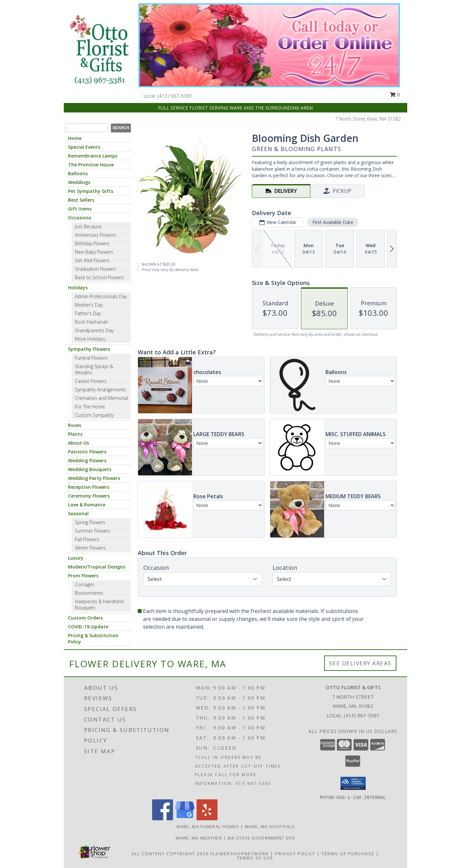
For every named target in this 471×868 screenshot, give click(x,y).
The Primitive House (91, 165)
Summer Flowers (93, 531)
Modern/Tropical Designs (97, 567)
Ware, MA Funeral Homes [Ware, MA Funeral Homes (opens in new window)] (208, 826)
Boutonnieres (89, 593)
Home (75, 138)
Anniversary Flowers (95, 235)
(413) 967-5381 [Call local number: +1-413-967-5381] (175, 96)
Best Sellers (81, 200)
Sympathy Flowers (89, 349)
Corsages (85, 584)
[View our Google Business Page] (185, 818)
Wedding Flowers (87, 460)
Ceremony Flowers (89, 496)
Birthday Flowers (92, 243)
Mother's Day (89, 305)
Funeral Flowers (91, 358)
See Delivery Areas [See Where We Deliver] (360, 663)
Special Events (84, 147)
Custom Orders (85, 618)
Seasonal (78, 513)
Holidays (78, 288)
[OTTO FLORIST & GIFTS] (99, 50)
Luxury (76, 558)
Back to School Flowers (99, 277)
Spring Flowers (90, 522)
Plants (75, 434)
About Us (78, 443)
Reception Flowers (89, 487)
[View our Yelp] (207, 818)
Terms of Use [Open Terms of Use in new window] (255, 858)
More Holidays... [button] (92, 339)
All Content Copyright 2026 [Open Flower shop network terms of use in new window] (170, 854)
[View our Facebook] (163, 818)
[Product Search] (87, 128)
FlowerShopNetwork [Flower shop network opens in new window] (240, 854)
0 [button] (395, 94)
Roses (75, 425)
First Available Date (333, 222)
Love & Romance (87, 505)
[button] (353, 783)
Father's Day (88, 313)
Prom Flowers (83, 576)
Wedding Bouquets (90, 469)
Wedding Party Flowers (94, 478)
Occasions (79, 218)
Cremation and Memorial (101, 398)
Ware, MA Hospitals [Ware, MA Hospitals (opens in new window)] (270, 826)
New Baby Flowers (94, 252)
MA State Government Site (262, 838)
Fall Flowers (87, 539)
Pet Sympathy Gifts (91, 191)
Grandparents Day (94, 330)
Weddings (79, 182)
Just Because (88, 226)
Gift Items (80, 209)
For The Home (90, 407)
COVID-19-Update (88, 627)
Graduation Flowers (96, 269)
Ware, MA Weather (199, 838)
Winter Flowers (90, 548)
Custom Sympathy (94, 415)
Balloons (78, 173)
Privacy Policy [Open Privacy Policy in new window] (295, 854)
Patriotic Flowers (87, 452)
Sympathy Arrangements (101, 390)
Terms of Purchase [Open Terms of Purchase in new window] (348, 854)
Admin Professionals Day (101, 296)
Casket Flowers (91, 381)
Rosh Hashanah (91, 322)
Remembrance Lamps (93, 156)
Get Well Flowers (92, 260)
